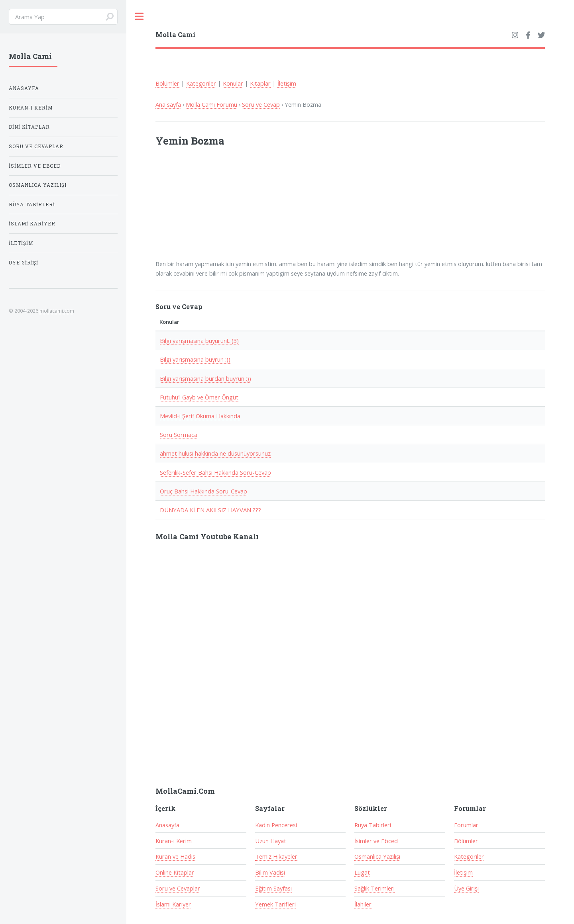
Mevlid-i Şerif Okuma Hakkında (200, 416)
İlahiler (363, 904)
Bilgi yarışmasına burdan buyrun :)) (205, 378)
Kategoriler (201, 83)
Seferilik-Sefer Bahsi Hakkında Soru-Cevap (215, 472)
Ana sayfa (168, 104)
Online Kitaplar (175, 872)
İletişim (287, 83)
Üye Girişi (466, 888)
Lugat (362, 872)
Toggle (140, 17)
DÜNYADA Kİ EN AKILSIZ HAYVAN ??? (210, 510)
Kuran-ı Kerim (174, 841)
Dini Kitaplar (29, 127)
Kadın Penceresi (276, 825)
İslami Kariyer (173, 904)
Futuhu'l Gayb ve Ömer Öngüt (199, 397)
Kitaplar (260, 83)
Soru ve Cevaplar (178, 888)
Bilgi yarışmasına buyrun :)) (195, 359)
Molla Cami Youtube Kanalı (207, 536)
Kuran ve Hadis (175, 856)
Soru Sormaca (179, 435)
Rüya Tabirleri (373, 825)
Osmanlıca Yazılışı (377, 856)
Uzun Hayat (271, 841)
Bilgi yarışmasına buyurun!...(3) (199, 341)
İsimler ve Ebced (376, 841)
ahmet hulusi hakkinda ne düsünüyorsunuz (215, 453)
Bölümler (167, 83)
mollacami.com (57, 311)
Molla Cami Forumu (211, 104)
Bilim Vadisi (270, 872)
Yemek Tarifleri (275, 904)
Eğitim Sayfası (273, 888)
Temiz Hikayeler (276, 856)
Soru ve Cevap (261, 104)
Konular (233, 83)
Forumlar (466, 825)
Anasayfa (167, 825)
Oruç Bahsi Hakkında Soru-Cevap (203, 491)
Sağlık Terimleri (374, 888)
